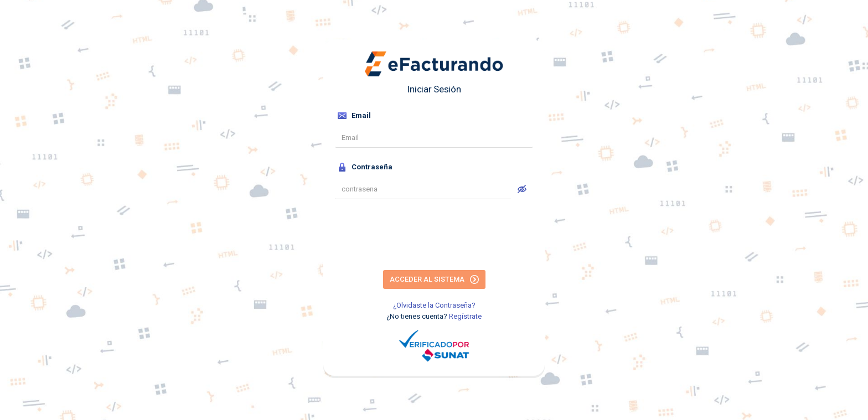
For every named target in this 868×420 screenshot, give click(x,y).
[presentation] (434, 236)
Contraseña (365, 167)
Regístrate (465, 316)
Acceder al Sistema (434, 279)
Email (354, 116)
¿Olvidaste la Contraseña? (434, 305)
